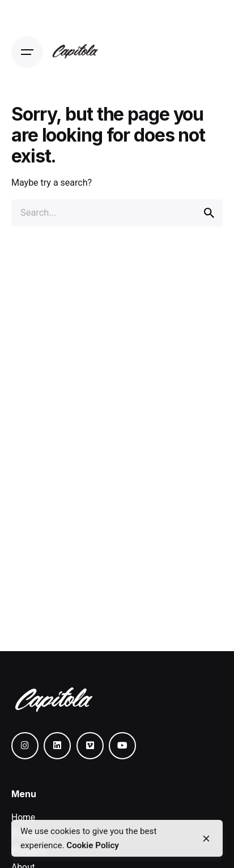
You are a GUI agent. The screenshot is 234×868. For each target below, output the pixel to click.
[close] (206, 839)
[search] (209, 213)
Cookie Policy (93, 845)
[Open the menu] (27, 52)
